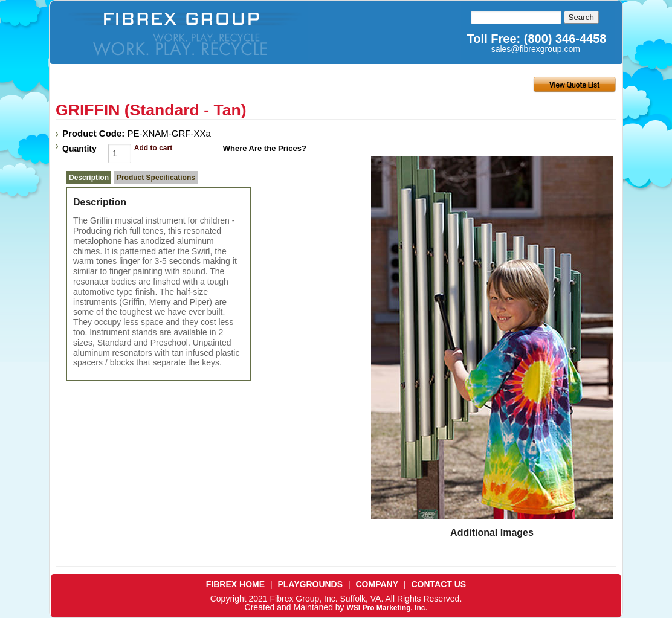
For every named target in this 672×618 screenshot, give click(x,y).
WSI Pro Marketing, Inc (386, 608)
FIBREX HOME (235, 584)
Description (89, 178)
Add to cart (153, 148)
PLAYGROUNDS (310, 584)
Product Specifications (156, 178)
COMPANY (377, 584)
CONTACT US (438, 584)
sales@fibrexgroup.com (536, 49)
